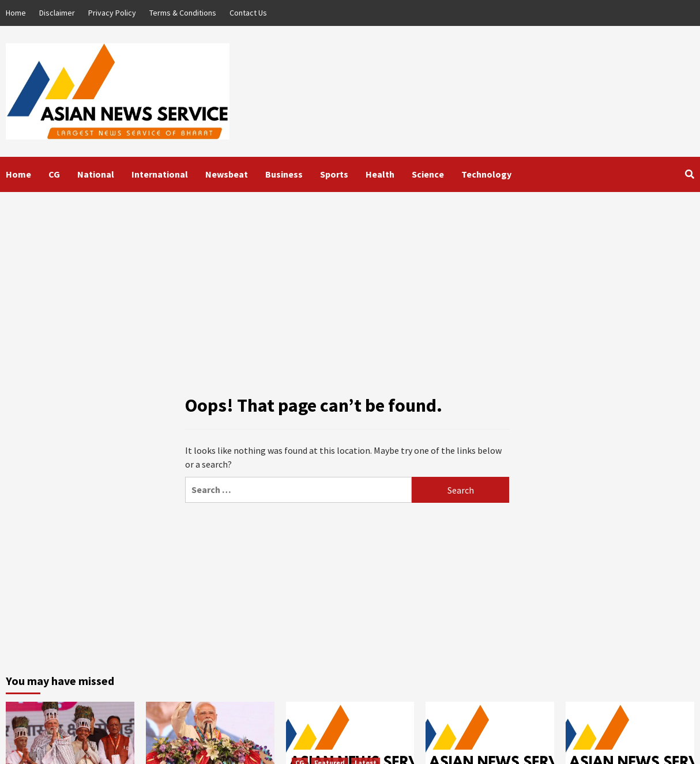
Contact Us (248, 13)
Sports (334, 174)
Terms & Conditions (183, 13)
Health (380, 174)
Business (284, 174)
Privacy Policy (112, 13)
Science (428, 174)
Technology (486, 174)
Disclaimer (57, 13)
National (96, 174)
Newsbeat (227, 174)
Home (16, 13)
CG (54, 174)
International (160, 174)
